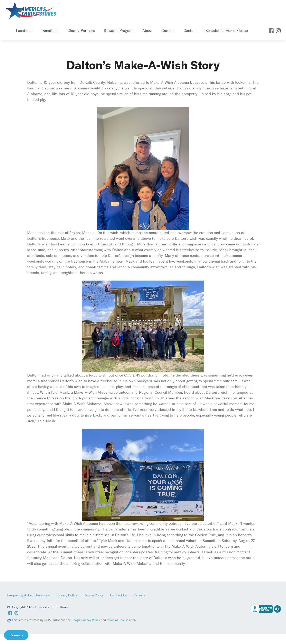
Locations (24, 31)
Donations (50, 31)
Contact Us (118, 595)
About (147, 31)
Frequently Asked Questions (28, 595)
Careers (168, 31)
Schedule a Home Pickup (227, 31)
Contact (190, 31)
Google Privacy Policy (86, 620)
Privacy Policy (67, 595)
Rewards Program (119, 31)
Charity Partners (81, 31)
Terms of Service (117, 620)
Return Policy (94, 595)
